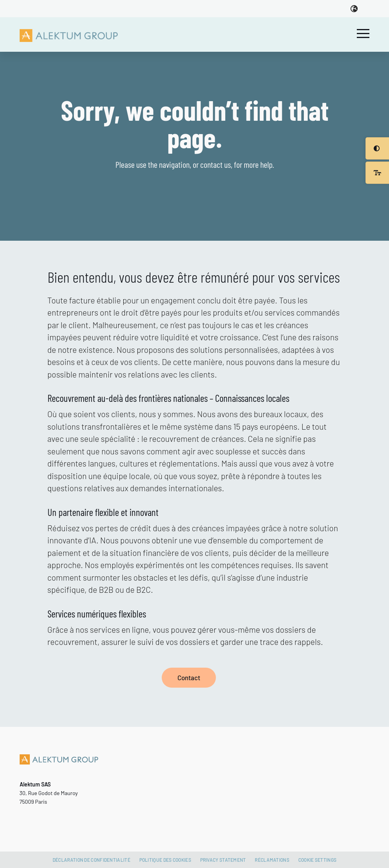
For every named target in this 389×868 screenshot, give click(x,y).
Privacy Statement (223, 860)
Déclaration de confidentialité (91, 860)
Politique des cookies (165, 860)
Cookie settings (318, 860)
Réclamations (272, 860)
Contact (189, 677)
